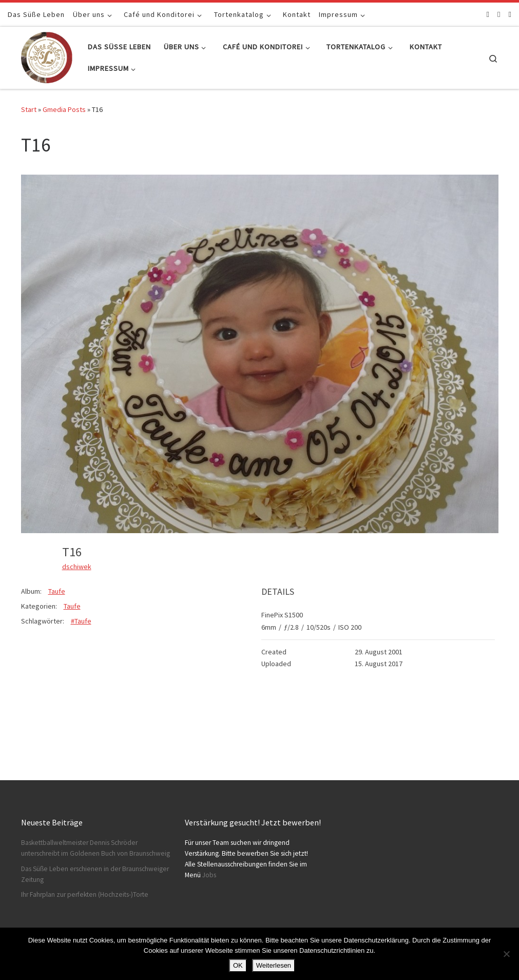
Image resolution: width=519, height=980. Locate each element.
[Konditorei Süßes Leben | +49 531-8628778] (47, 56)
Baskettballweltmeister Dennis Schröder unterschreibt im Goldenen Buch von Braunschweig (95, 848)
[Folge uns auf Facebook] (488, 14)
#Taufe (81, 621)
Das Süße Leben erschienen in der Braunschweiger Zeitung (95, 874)
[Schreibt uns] (510, 14)
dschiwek (77, 567)
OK (238, 965)
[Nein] (506, 954)
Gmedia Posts (64, 109)
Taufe (57, 591)
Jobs (209, 875)
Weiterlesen (274, 965)
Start (29, 109)
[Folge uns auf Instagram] (499, 14)
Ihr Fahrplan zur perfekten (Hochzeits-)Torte (85, 894)
